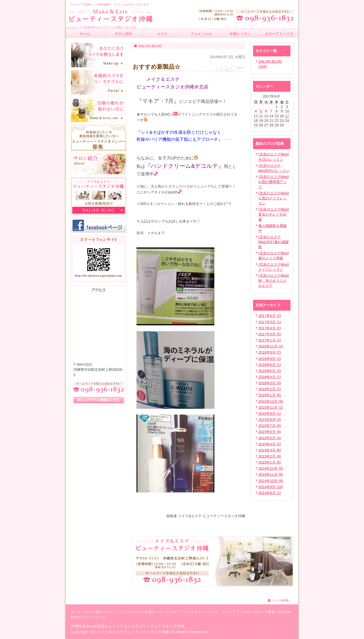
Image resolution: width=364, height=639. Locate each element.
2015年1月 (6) (270, 462)
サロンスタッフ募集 (259, 612)
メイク (111, 612)
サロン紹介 (94, 612)
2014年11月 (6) (271, 474)
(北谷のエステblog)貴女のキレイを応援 (274, 214)
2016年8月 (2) (270, 359)
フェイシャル (131, 612)
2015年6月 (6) (270, 432)
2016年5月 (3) (270, 371)
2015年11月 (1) (271, 407)
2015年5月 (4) (270, 438)
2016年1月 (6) (270, 395)
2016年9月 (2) (270, 352)
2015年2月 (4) (270, 456)
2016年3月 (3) (270, 383)
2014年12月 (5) (271, 468)
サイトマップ (95, 617)
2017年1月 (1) (270, 340)
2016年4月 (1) (270, 377)
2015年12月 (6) (271, 401)
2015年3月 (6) (270, 450)
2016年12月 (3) (271, 346)
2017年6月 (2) (270, 316)
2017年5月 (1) (270, 322)
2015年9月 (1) (270, 414)
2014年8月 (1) (270, 493)
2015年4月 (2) (270, 444)
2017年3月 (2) (270, 334)
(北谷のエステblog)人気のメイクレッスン (274, 198)
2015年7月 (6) (270, 426)
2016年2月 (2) (270, 389)
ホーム (76, 612)
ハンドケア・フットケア (220, 612)
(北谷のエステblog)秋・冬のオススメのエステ (274, 281)
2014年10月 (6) (271, 481)
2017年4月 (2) (270, 328)
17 (287, 116)
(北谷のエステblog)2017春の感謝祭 (274, 242)
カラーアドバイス (184, 612)
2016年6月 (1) (270, 365)
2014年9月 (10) (271, 487)
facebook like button (233, 505)
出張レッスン (155, 612)
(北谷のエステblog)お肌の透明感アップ (274, 182)
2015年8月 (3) (270, 420)
